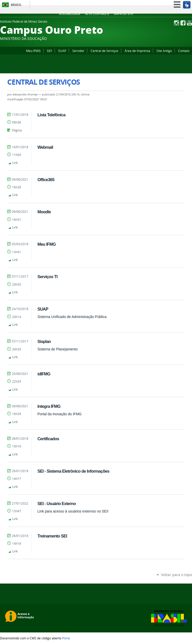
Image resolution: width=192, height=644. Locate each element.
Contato (184, 51)
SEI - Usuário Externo (56, 504)
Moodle (44, 212)
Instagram (177, 23)
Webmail (45, 147)
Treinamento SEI (52, 536)
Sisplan (44, 341)
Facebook (183, 23)
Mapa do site (123, 14)
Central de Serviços (104, 51)
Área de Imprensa (137, 51)
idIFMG (44, 374)
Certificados (48, 439)
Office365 (46, 180)
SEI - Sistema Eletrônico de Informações (73, 471)
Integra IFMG (49, 406)
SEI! (49, 51)
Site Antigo (164, 51)
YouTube (189, 23)
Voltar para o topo (177, 575)
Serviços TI (47, 277)
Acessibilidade (70, 14)
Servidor (78, 51)
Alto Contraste (97, 14)
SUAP (62, 51)
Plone (66, 638)
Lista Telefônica (51, 115)
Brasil (16, 5)
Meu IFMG (33, 51)
